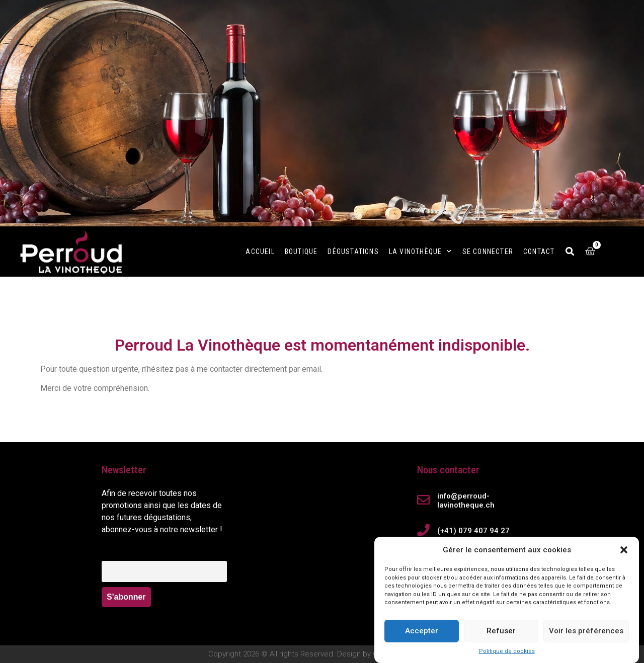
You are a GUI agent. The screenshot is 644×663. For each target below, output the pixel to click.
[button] (624, 550)
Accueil (260, 252)
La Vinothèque (421, 252)
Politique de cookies (507, 651)
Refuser (501, 631)
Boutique (301, 252)
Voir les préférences (586, 631)
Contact (539, 252)
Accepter (422, 631)
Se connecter (488, 252)
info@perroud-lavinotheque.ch (466, 501)
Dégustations (353, 252)
